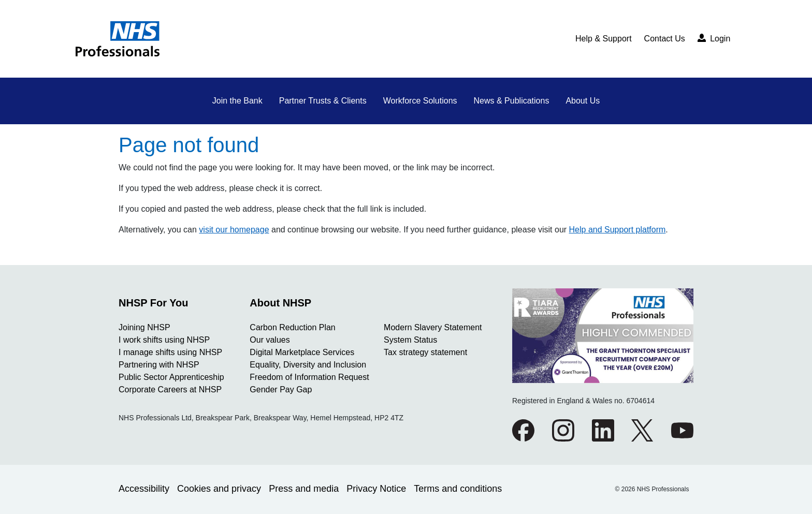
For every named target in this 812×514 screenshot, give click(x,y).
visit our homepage (234, 230)
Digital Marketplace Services (302, 352)
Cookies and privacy (219, 489)
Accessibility (144, 489)
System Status (410, 340)
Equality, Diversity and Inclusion (308, 365)
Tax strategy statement (425, 352)
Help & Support (604, 39)
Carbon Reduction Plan (292, 327)
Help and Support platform (618, 230)
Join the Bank (237, 101)
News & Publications (512, 101)
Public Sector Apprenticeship (171, 377)
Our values (270, 340)
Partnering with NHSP (159, 365)
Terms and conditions (458, 489)
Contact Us (665, 39)
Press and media (304, 489)
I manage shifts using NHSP (170, 352)
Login (714, 38)
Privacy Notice (376, 489)
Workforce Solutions (420, 101)
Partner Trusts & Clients (323, 101)
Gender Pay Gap (281, 390)
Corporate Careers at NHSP (170, 390)
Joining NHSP (144, 327)
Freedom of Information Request (309, 377)
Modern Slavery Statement (433, 327)
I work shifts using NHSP (164, 340)
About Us (583, 101)
